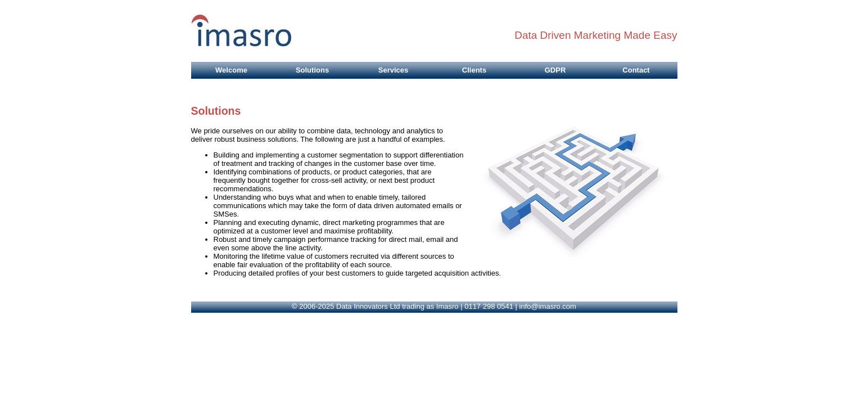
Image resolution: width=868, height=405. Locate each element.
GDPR (555, 70)
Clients (474, 70)
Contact (636, 70)
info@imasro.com (548, 306)
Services (394, 70)
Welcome (231, 70)
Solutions (312, 70)
